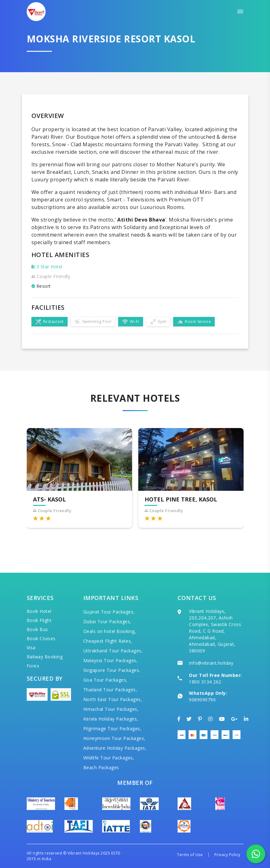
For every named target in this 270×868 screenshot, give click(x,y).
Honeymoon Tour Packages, (114, 738)
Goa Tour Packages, (105, 680)
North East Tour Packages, (113, 699)
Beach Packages (101, 767)
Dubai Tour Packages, (107, 622)
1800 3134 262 (205, 682)
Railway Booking (45, 657)
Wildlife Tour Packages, (109, 758)
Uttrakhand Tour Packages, (113, 651)
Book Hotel (39, 611)
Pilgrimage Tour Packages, (113, 729)
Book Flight (39, 620)
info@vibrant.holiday (211, 663)
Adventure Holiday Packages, (115, 748)
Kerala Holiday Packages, (111, 719)
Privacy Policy (227, 855)
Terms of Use (190, 855)
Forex (33, 666)
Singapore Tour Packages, (112, 670)
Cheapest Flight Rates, (108, 641)
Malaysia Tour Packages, (111, 660)
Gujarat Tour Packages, (109, 612)
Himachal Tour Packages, (111, 709)
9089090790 (202, 700)
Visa (31, 648)
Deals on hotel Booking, (110, 631)
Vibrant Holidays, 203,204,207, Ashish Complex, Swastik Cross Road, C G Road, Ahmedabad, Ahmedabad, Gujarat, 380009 (215, 631)
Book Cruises (41, 638)
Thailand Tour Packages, (110, 690)
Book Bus (37, 629)
